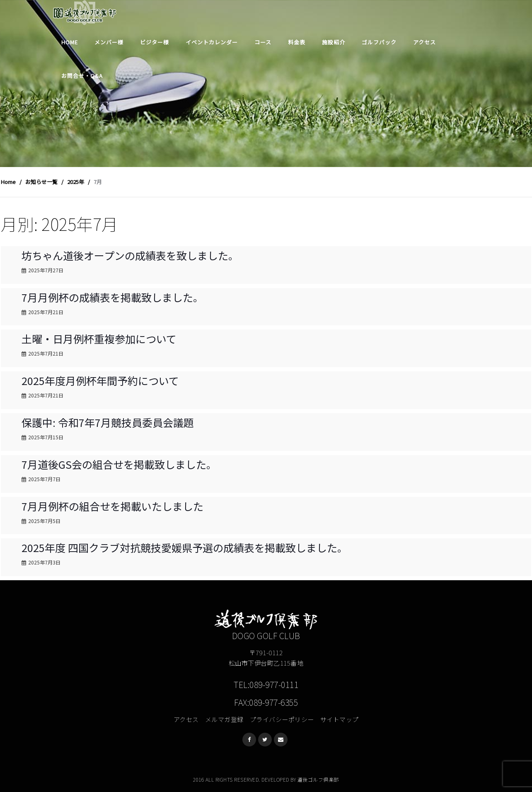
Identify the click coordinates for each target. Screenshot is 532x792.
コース (263, 42)
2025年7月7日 (44, 479)
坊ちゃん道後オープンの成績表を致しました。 (130, 255)
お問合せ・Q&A (82, 76)
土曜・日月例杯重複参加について (99, 339)
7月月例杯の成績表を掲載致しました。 (112, 297)
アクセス (424, 42)
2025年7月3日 (44, 562)
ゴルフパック (379, 42)
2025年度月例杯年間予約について (100, 380)
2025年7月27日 (46, 270)
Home (70, 42)
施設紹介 (334, 42)
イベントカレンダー (212, 42)
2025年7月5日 (44, 521)
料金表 (297, 42)
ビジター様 (155, 42)
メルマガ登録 (224, 719)
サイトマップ (340, 719)
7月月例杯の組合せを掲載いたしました (112, 506)
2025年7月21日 (46, 312)
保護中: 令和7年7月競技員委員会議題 (108, 422)
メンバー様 (109, 42)
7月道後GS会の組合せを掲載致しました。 (119, 464)
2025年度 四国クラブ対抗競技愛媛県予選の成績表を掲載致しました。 (185, 547)
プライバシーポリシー (282, 719)
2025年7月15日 (46, 437)
